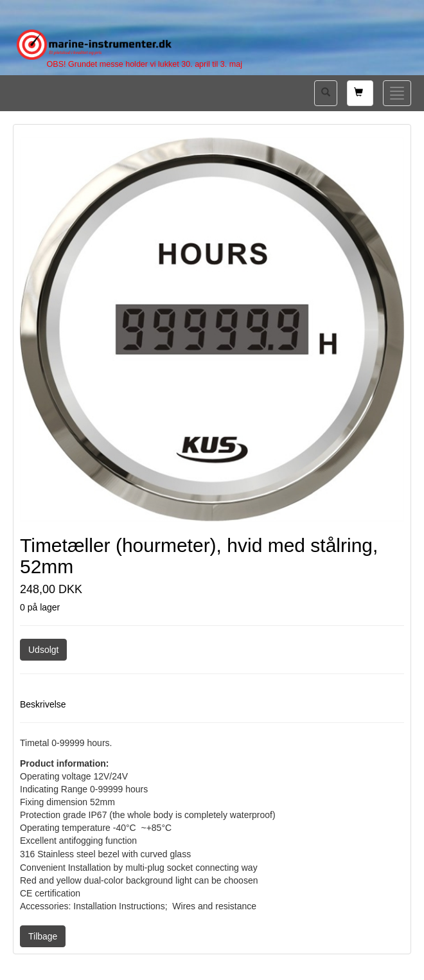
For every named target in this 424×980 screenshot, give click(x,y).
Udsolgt (43, 650)
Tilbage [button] (43, 936)
